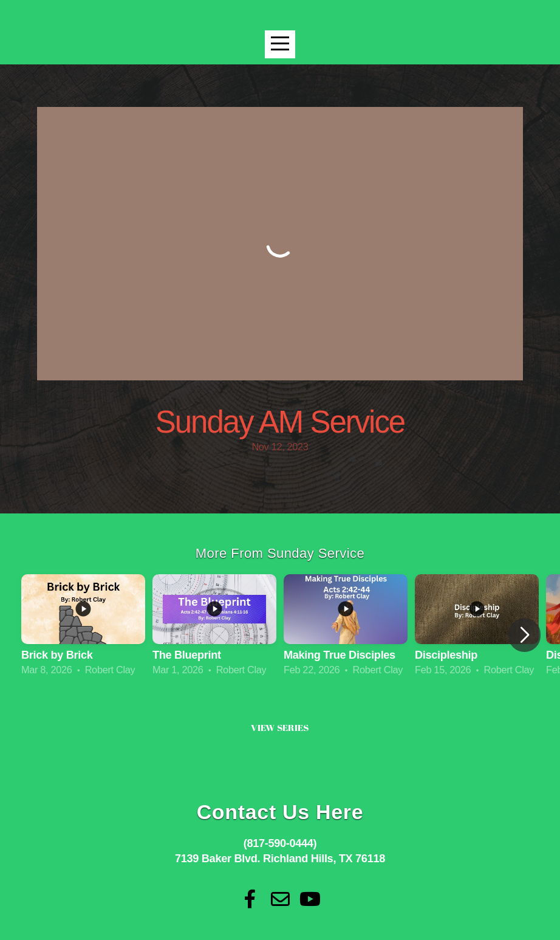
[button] (524, 635)
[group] (83, 627)
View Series (280, 727)
